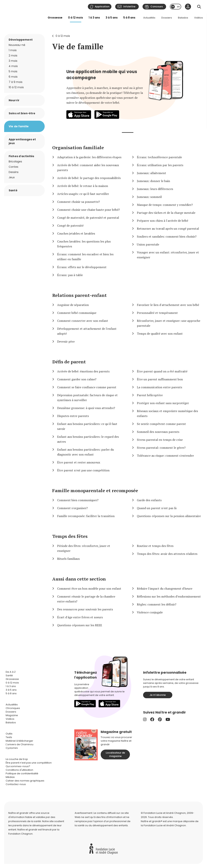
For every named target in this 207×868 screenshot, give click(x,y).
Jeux (12, 177)
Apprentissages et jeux (22, 141)
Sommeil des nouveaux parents (158, 432)
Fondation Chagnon (20, 834)
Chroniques (13, 708)
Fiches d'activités (21, 156)
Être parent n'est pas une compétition (83, 470)
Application (102, 7)
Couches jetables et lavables (76, 233)
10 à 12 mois (16, 87)
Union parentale (148, 244)
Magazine (12, 715)
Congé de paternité (70, 225)
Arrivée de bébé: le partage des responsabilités (89, 178)
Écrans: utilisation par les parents (160, 165)
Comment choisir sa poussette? (78, 202)
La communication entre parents (159, 387)
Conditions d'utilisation (19, 770)
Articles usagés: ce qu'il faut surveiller (83, 194)
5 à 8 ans (129, 18)
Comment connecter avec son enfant (83, 321)
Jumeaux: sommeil (149, 197)
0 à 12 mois (76, 18)
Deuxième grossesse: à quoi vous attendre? (86, 408)
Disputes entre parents (73, 416)
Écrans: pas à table (70, 275)
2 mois (13, 56)
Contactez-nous (16, 784)
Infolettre (129, 7)
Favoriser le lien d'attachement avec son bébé (168, 305)
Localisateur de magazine (115, 754)
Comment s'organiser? (72, 508)
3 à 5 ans (112, 18)
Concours (157, 7)
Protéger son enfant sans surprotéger (163, 403)
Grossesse (55, 18)
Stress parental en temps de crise (160, 440)
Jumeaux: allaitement (151, 173)
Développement (21, 40)
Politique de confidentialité (22, 773)
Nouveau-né (17, 45)
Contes (13, 167)
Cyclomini (12, 748)
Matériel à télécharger (19, 741)
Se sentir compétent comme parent (161, 424)
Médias (10, 777)
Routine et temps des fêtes (155, 546)
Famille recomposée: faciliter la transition (86, 516)
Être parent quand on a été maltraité (162, 371)
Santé (13, 190)
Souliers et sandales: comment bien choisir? (167, 236)
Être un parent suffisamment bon (160, 379)
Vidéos (199, 18)
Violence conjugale (150, 612)
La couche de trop (17, 759)
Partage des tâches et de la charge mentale (166, 213)
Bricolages (15, 161)
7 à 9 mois (16, 82)
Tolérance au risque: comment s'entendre (165, 456)
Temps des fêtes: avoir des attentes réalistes (167, 554)
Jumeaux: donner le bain (153, 181)
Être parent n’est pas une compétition (29, 763)
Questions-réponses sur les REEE (80, 625)
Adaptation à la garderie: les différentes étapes (89, 157)
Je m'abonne (158, 695)
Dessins (14, 172)
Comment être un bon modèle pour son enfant (89, 588)
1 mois (13, 50)
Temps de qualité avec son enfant (160, 334)
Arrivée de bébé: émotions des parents (83, 371)
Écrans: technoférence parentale (159, 157)
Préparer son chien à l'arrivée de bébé (163, 221)
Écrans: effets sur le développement (82, 267)
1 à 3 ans (94, 18)
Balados (183, 18)
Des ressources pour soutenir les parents (85, 609)
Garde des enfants (149, 500)
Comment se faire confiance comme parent (87, 387)
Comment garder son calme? (77, 379)
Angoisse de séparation (73, 305)
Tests (9, 737)
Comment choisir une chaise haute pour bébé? (88, 210)
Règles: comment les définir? (157, 604)
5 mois (13, 71)
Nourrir (14, 100)
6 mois (13, 77)
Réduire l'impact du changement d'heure (165, 588)
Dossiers (167, 18)
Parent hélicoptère (150, 395)
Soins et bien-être (22, 113)
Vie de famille (78, 46)
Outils (9, 734)
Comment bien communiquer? (78, 500)
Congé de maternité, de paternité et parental (88, 218)
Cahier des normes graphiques (25, 781)
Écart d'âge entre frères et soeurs (80, 617)
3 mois (13, 61)
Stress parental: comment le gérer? (161, 448)
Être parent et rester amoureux (79, 462)
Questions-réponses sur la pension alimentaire (169, 516)
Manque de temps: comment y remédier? (165, 205)
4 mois (13, 66)
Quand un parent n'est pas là (157, 508)
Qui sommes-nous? (18, 766)
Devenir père (66, 341)
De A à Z (11, 672)
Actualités (149, 18)
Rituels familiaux (68, 559)
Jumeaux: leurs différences (155, 189)
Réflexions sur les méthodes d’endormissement (169, 596)
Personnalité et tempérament (157, 313)
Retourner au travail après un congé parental (168, 229)
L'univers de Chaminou (20, 744)
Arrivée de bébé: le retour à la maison (83, 186)
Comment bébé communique (77, 313)
